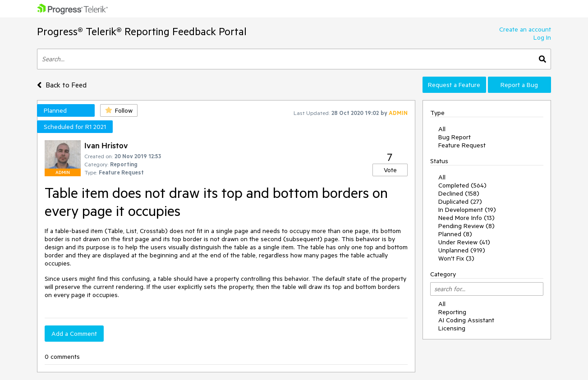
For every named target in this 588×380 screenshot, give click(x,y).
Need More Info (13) (466, 218)
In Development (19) (467, 210)
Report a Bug (519, 85)
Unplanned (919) (462, 250)
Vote (390, 170)
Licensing (452, 328)
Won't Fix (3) (456, 258)
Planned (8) (455, 234)
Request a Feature (454, 85)
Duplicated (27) (460, 201)
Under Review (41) (464, 242)
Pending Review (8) (466, 226)
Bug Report (455, 137)
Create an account (525, 29)
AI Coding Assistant (466, 320)
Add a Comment (74, 334)
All (442, 129)
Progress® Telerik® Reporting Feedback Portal (142, 31)
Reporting (452, 312)
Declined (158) (459, 193)
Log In (542, 37)
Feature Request (462, 145)
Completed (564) (462, 185)
